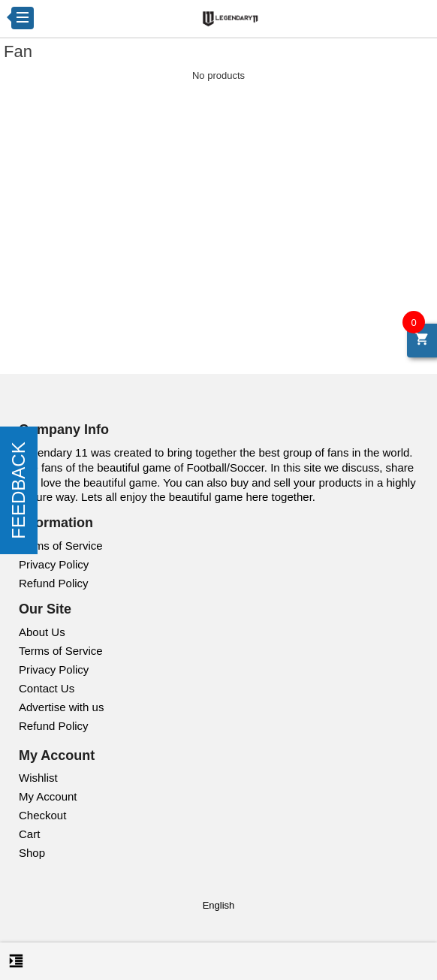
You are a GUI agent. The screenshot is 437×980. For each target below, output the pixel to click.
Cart (29, 834)
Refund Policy (54, 583)
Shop (32, 853)
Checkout (42, 815)
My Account (48, 796)
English (219, 905)
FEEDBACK (18, 490)
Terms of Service (61, 546)
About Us (42, 632)
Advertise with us (61, 707)
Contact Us (47, 688)
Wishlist (38, 778)
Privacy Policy (54, 564)
